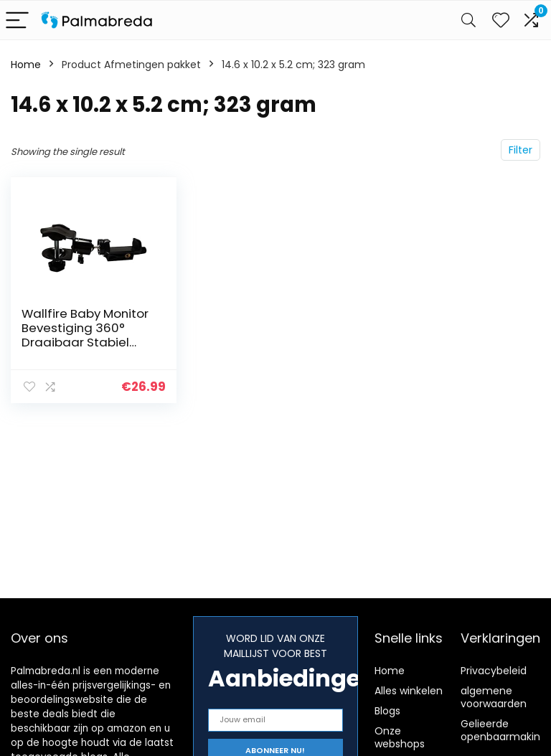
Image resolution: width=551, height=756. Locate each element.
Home (26, 65)
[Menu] (17, 20)
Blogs (387, 711)
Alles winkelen (409, 691)
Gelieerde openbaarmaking (504, 730)
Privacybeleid (494, 671)
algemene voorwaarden (494, 697)
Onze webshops (400, 737)
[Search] (468, 20)
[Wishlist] (501, 20)
